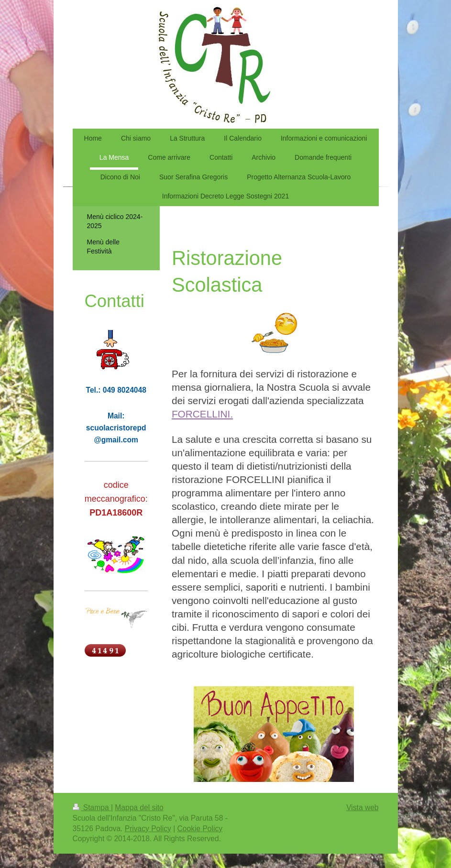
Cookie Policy (200, 829)
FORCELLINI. (202, 414)
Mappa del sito (139, 808)
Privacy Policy (148, 829)
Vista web (362, 808)
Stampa (92, 808)
